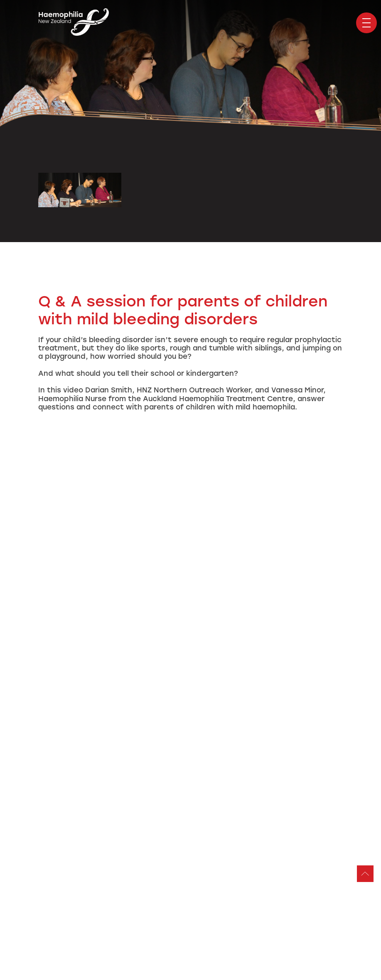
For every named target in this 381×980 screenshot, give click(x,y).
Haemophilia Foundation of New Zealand (74, 23)
